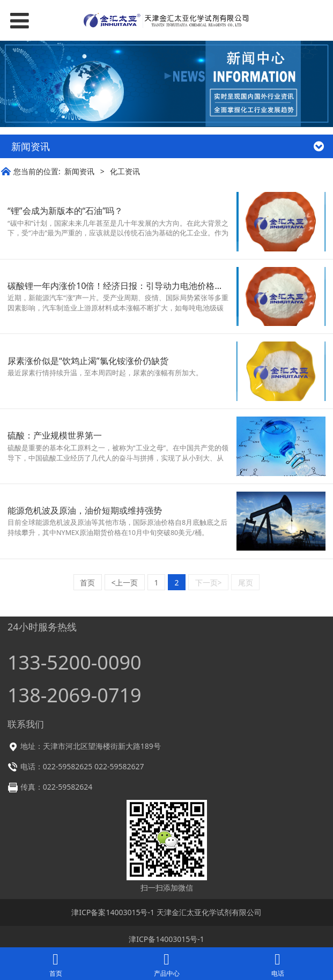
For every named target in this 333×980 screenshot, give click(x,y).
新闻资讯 (79, 171)
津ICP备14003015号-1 (167, 939)
